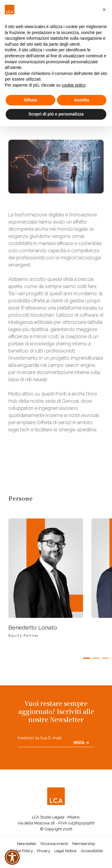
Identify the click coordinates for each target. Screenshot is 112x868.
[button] (104, 10)
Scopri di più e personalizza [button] (56, 114)
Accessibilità (92, 851)
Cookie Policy (21, 851)
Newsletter (27, 844)
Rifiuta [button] (30, 100)
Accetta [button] (82, 100)
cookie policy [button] (74, 85)
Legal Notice (65, 851)
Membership (84, 844)
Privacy (44, 851)
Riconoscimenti (54, 844)
